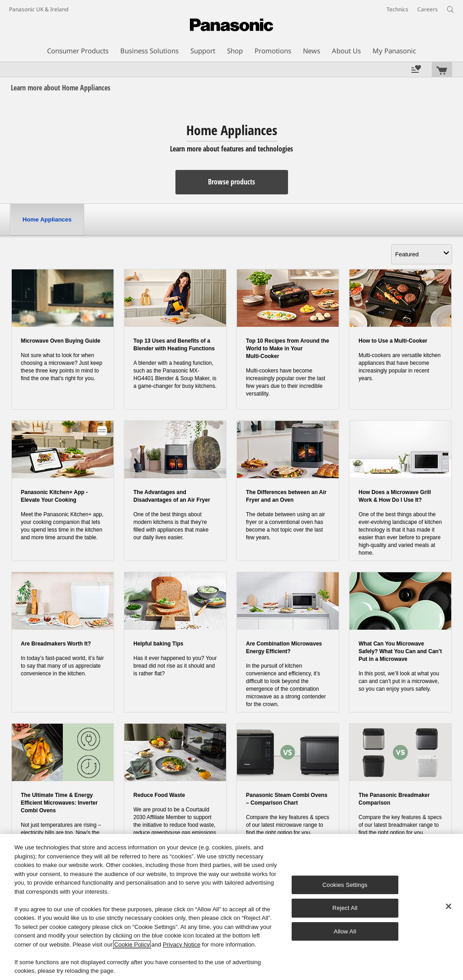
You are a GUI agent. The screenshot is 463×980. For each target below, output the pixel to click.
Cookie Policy (132, 945)
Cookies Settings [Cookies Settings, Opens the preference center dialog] (345, 885)
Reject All (345, 908)
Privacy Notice (182, 945)
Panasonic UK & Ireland (39, 9)
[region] (231, 907)
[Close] (449, 906)
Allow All (345, 931)
